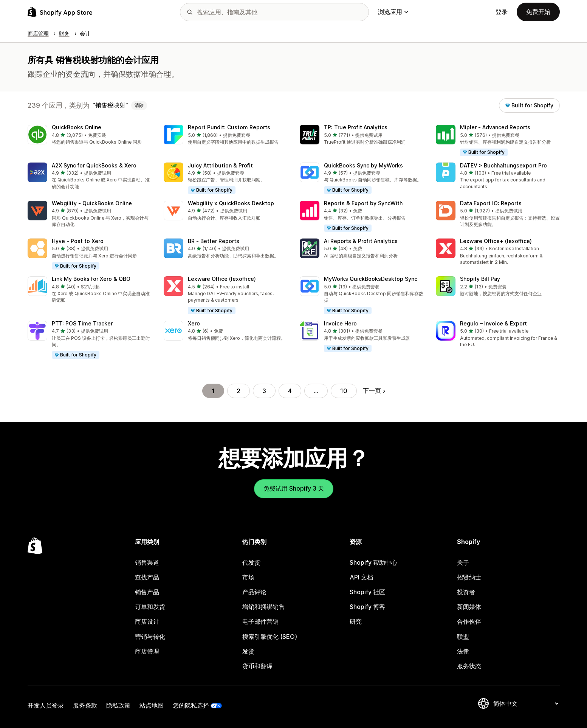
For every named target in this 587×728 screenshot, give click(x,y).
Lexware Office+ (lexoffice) (496, 241)
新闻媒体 (469, 607)
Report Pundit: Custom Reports (229, 127)
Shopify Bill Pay (480, 279)
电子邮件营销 (260, 621)
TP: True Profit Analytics (356, 127)
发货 (248, 651)
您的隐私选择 (191, 705)
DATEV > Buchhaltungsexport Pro (503, 165)
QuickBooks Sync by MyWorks (363, 165)
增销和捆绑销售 (263, 607)
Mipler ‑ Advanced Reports (495, 127)
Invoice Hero (340, 323)
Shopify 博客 (367, 607)
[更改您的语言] (526, 703)
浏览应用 (393, 12)
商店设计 (147, 621)
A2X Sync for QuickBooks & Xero (94, 165)
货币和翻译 (257, 666)
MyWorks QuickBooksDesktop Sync (371, 279)
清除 (139, 105)
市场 (248, 577)
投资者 (466, 592)
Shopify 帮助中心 (373, 562)
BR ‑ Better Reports (214, 241)
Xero (194, 323)
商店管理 (147, 651)
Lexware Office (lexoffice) (222, 279)
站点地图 (152, 705)
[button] (90, 135)
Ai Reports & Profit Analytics (361, 241)
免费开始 (538, 12)
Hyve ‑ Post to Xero (78, 241)
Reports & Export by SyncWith (363, 203)
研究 (356, 621)
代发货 (251, 562)
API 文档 (361, 577)
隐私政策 (118, 705)
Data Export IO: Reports (491, 203)
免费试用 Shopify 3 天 (294, 488)
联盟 (463, 637)
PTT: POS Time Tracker (82, 323)
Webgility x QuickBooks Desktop (231, 203)
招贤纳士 (469, 577)
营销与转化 (150, 637)
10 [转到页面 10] (344, 391)
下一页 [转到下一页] (374, 390)
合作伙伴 (469, 621)
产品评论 (254, 592)
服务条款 (85, 705)
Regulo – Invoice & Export (493, 323)
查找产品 (147, 577)
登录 (502, 12)
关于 (463, 562)
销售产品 (147, 592)
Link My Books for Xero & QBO (91, 279)
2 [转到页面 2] (239, 391)
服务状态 (469, 666)
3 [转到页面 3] (264, 391)
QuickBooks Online (77, 127)
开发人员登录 (46, 705)
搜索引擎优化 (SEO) (270, 637)
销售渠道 (147, 562)
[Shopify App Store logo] (60, 12)
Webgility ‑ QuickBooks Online (92, 203)
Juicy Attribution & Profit (220, 165)
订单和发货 (150, 607)
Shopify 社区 (367, 592)
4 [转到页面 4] (290, 391)
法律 (463, 651)
